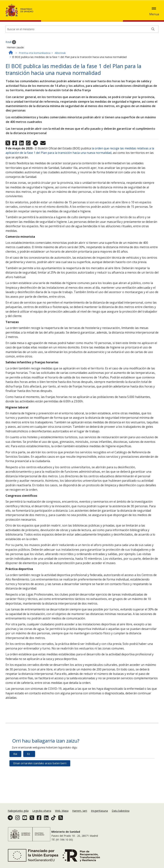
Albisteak (60, 76)
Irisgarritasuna (99, 811)
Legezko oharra (42, 811)
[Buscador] (82, 52)
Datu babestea (121, 811)
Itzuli (11, 65)
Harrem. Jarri (80, 811)
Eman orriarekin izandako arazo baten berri (40, 786)
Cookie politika (148, 11)
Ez (28, 776)
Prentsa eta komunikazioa (35, 76)
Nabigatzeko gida (18, 811)
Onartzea (21, 17)
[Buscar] (153, 52)
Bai (15, 776)
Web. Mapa (62, 811)
